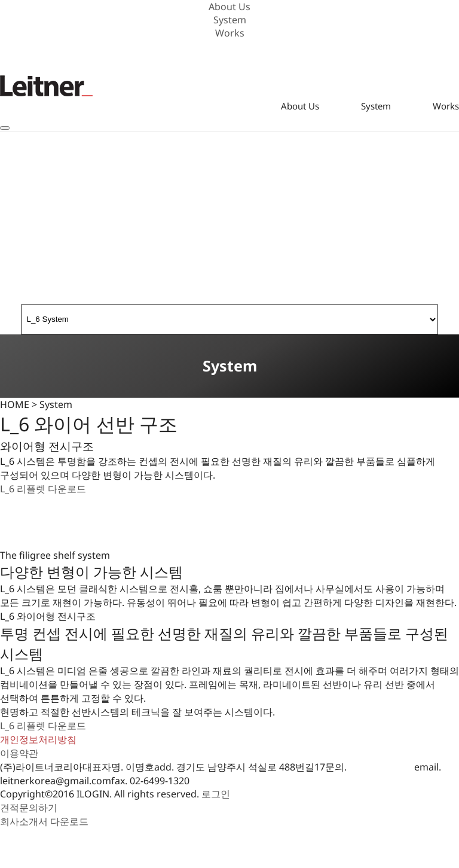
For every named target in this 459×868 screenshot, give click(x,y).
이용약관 (19, 753)
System (230, 20)
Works (230, 33)
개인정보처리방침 (38, 739)
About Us (229, 7)
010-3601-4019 (382, 767)
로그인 (216, 794)
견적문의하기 (29, 808)
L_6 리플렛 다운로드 (43, 489)
